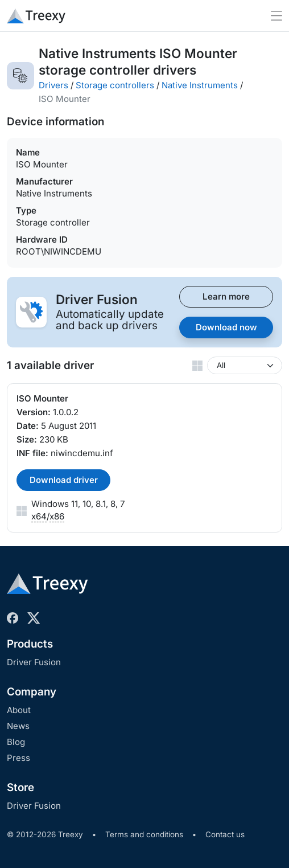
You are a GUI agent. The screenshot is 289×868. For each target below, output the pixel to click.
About (19, 710)
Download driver (64, 480)
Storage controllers (115, 85)
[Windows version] (245, 365)
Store (20, 787)
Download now (226, 327)
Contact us (225, 834)
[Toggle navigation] (276, 16)
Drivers (53, 85)
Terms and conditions (144, 834)
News (18, 726)
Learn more (226, 296)
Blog (16, 742)
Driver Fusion (34, 662)
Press (18, 758)
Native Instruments (200, 85)
